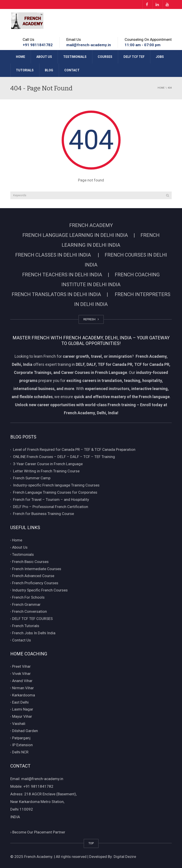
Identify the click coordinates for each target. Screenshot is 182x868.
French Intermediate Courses (37, 569)
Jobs (160, 57)
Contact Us (22, 640)
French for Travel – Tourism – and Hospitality (51, 499)
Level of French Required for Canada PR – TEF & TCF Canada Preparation (74, 449)
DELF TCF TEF (134, 57)
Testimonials (75, 57)
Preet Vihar (21, 667)
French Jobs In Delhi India (34, 633)
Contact (72, 70)
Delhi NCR (20, 752)
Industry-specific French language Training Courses (56, 485)
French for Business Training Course (43, 514)
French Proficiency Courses (35, 583)
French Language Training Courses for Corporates (55, 492)
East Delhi (20, 702)
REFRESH (91, 319)
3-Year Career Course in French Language (48, 464)
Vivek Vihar (21, 674)
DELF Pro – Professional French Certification (51, 507)
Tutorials (25, 70)
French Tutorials (26, 626)
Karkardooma (24, 695)
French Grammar (26, 604)
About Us (44, 57)
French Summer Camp (32, 478)
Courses (105, 57)
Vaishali (19, 724)
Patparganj (21, 738)
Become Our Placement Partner (38, 832)
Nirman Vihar (23, 688)
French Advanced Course (33, 576)
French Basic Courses (30, 562)
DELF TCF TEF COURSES (32, 619)
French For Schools (28, 597)
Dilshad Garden (25, 731)
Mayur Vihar (22, 716)
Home (21, 57)
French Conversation (29, 612)
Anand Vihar (22, 681)
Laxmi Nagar (23, 709)
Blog (49, 70)
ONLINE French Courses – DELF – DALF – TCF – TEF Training (64, 457)
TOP (91, 843)
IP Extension (22, 745)
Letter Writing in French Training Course (46, 471)
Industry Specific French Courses (40, 590)
